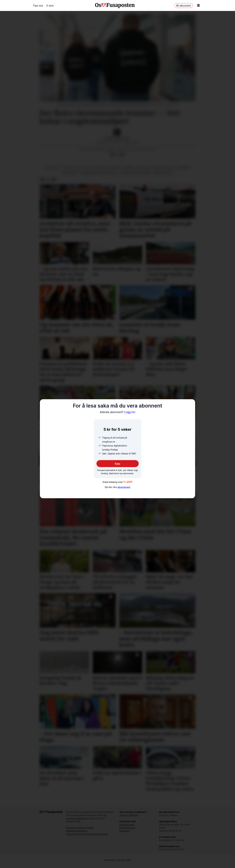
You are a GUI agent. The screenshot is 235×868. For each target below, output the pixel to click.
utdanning (183, 171)
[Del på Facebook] (112, 158)
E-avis (50, 6)
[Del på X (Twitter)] (117, 158)
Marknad (125, 834)
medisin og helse (163, 171)
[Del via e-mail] (122, 158)
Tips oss (38, 6)
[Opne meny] (198, 6)
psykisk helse (101, 171)
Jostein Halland (129, 818)
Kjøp (118, 464)
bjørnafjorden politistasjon (98, 176)
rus (79, 171)
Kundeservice (127, 831)
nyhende (129, 171)
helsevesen (70, 176)
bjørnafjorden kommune (135, 176)
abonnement (124, 487)
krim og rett (53, 171)
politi (116, 171)
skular (68, 171)
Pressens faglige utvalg (80, 831)
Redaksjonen (127, 828)
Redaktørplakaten (77, 834)
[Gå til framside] (115, 6)
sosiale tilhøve (163, 176)
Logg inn (118, 412)
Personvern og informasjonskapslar (87, 837)
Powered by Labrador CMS (118, 863)
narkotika (144, 171)
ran (87, 171)
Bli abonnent (184, 6)
